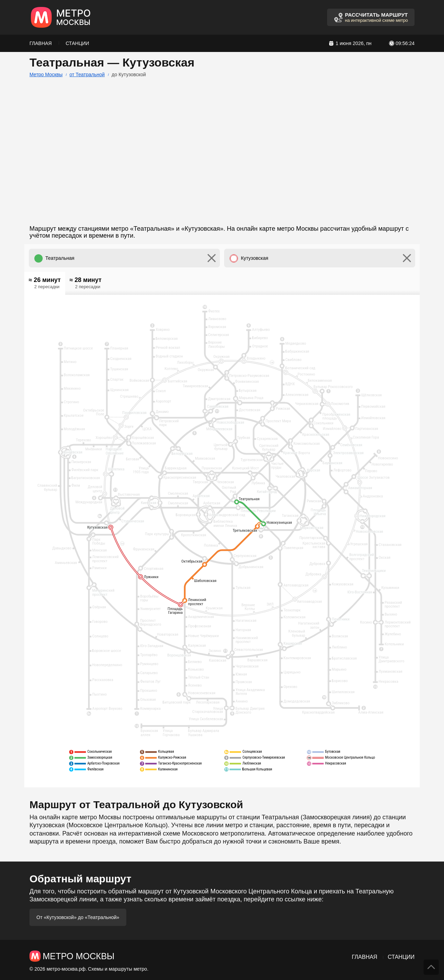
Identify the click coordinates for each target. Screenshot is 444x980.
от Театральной (87, 74)
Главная (41, 43)
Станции (77, 43)
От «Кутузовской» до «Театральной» (78, 917)
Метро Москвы (46, 74)
